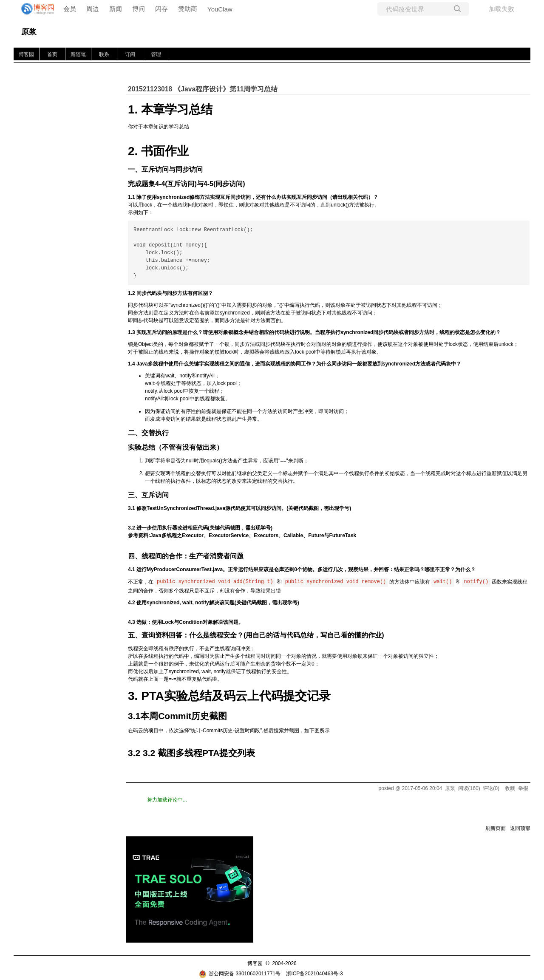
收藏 (510, 788)
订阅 (130, 54)
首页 (52, 54)
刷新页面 (496, 828)
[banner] (34, 9)
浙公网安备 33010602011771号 (240, 974)
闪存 (161, 9)
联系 (104, 54)
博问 (139, 9)
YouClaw (220, 9)
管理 (156, 54)
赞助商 (188, 9)
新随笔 (78, 54)
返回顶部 (520, 828)
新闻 (116, 9)
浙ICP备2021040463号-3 (314, 974)
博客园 (26, 54)
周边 (93, 9)
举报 (523, 788)
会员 (70, 9)
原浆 (29, 32)
